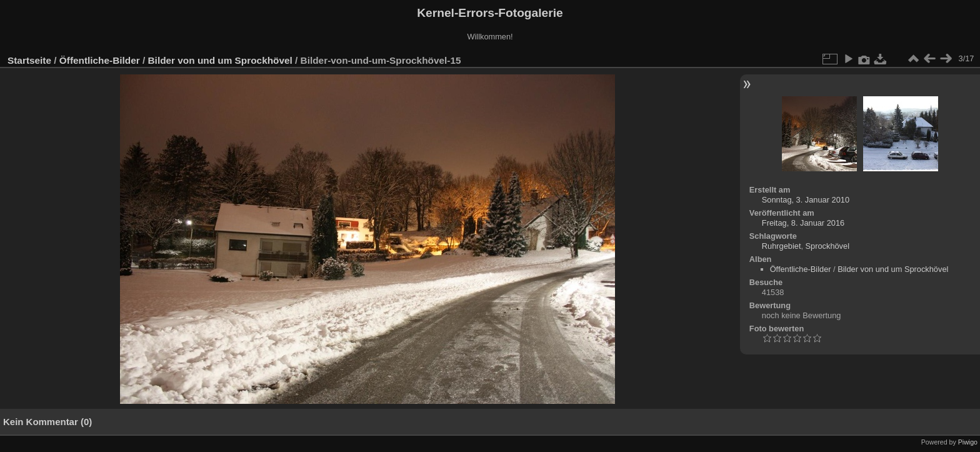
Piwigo (968, 442)
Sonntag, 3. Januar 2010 (806, 200)
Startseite (29, 60)
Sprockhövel (827, 246)
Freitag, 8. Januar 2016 (803, 223)
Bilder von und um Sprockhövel (220, 60)
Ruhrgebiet (782, 246)
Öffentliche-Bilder (100, 60)
